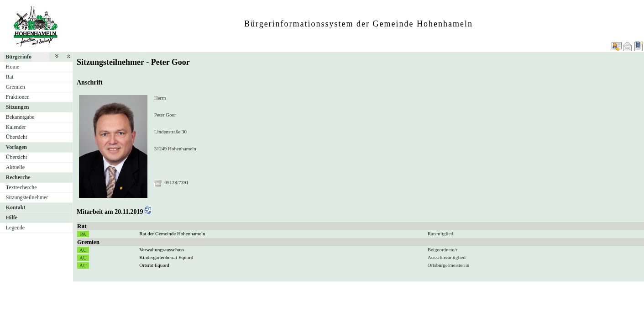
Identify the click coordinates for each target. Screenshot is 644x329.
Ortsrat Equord (154, 265)
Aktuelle (15, 167)
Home (13, 67)
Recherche (18, 177)
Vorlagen (16, 147)
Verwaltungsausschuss (162, 249)
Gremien (16, 87)
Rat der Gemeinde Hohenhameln (172, 233)
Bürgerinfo (18, 57)
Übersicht (17, 137)
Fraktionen (18, 97)
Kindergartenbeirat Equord (166, 257)
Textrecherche (21, 187)
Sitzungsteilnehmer (27, 197)
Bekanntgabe (20, 117)
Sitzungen (18, 107)
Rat (10, 77)
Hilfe (12, 218)
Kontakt (16, 207)
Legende (15, 228)
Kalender (16, 127)
